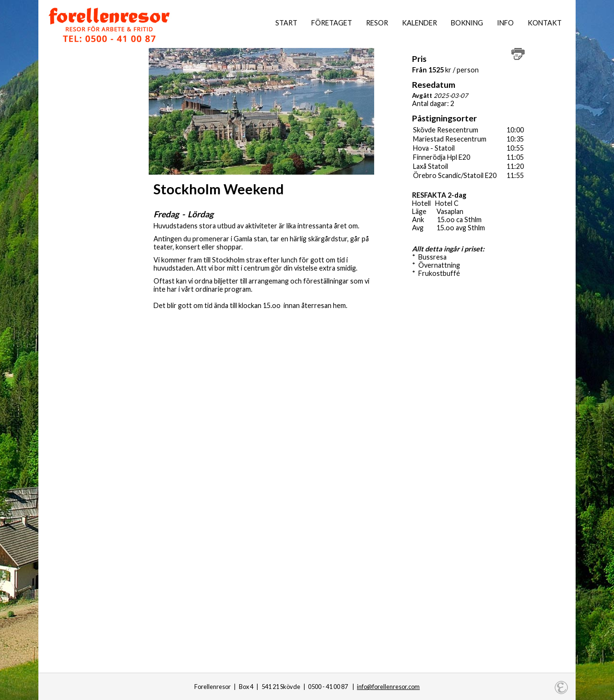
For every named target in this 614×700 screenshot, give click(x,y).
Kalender (419, 23)
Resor (377, 23)
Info (505, 23)
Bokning (467, 23)
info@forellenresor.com (388, 687)
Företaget (332, 23)
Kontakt (545, 23)
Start (286, 23)
